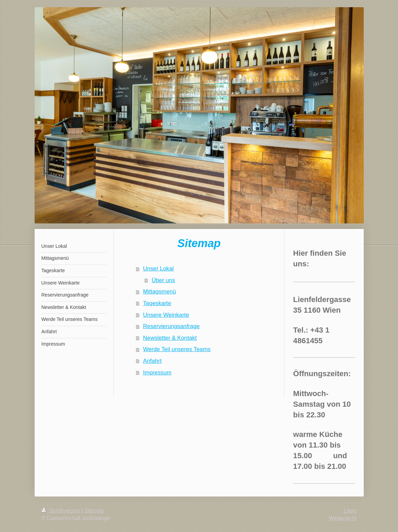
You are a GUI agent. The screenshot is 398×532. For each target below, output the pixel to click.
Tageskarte (157, 303)
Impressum (157, 373)
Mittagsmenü (159, 292)
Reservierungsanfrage (171, 326)
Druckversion (62, 511)
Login (350, 511)
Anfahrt (152, 361)
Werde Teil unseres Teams (177, 349)
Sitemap (94, 511)
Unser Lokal (158, 269)
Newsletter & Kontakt (170, 338)
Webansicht (343, 518)
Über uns (163, 280)
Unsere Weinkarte (166, 315)
